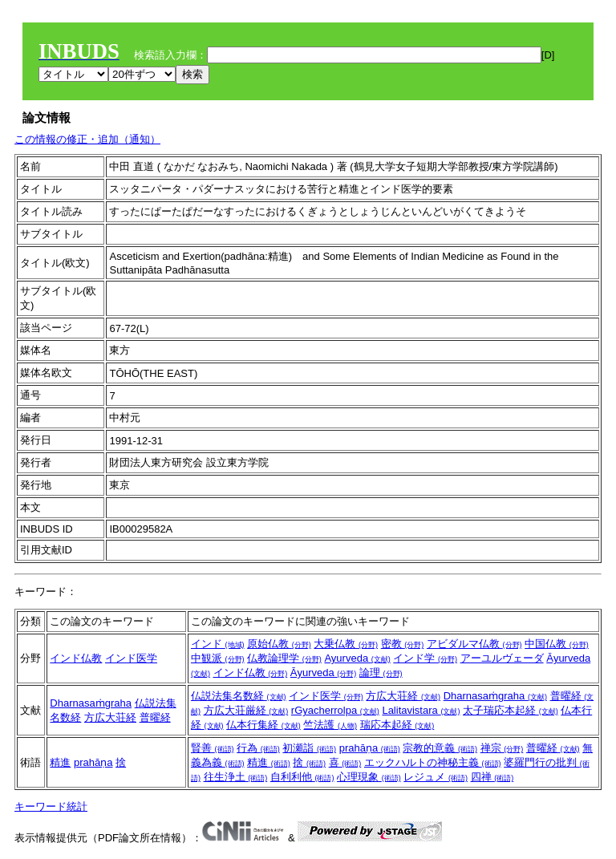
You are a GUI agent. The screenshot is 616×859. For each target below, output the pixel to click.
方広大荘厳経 (246, 710)
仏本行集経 (263, 725)
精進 (60, 762)
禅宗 (502, 748)
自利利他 (302, 777)
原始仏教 (279, 644)
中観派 (218, 658)
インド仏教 (76, 658)
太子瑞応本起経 (511, 710)
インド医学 (131, 658)
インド (218, 644)
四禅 (492, 777)
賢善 (213, 748)
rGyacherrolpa (335, 710)
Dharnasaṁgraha (91, 703)
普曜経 (155, 717)
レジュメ (436, 777)
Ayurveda (357, 658)
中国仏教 (557, 644)
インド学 (425, 658)
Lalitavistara (421, 710)
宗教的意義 (440, 748)
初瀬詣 (309, 748)
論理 (381, 673)
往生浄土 (236, 777)
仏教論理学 (284, 658)
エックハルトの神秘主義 (433, 762)
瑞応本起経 (397, 725)
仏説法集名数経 (239, 696)
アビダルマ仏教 (474, 644)
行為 (258, 748)
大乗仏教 (346, 644)
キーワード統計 (51, 806)
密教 (403, 644)
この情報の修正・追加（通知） (87, 139)
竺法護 (330, 725)
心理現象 (369, 777)
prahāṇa (93, 762)
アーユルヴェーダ (502, 658)
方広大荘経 (110, 717)
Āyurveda (324, 673)
